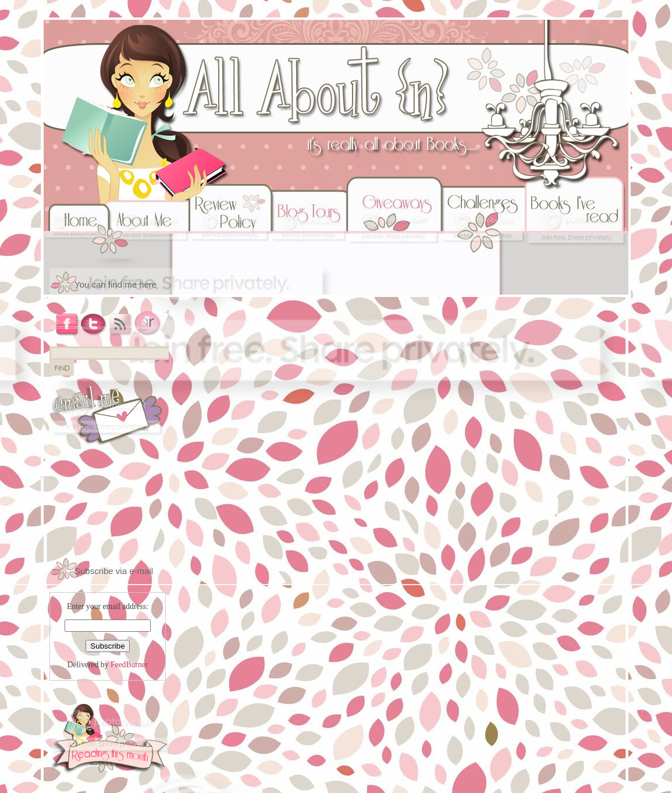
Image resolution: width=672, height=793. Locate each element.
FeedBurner (129, 665)
